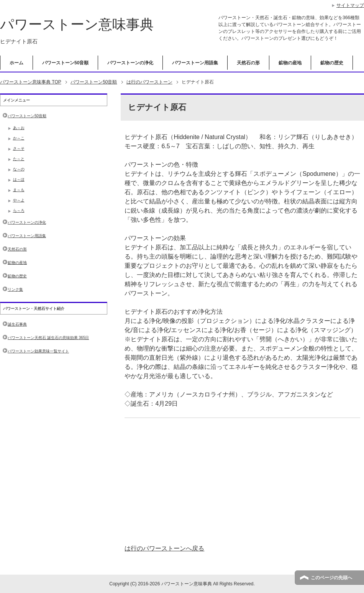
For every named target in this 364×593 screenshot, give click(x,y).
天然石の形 (248, 63)
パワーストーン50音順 (65, 63)
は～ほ (19, 179)
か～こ (19, 138)
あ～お (19, 128)
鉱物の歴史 (332, 63)
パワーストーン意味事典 (77, 24)
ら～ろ (19, 210)
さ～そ (19, 148)
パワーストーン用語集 (195, 63)
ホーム (16, 63)
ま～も (19, 190)
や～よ (19, 200)
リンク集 (15, 289)
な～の (19, 169)
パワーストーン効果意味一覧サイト (38, 351)
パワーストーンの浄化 (130, 63)
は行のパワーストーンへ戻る (164, 548)
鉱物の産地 (290, 63)
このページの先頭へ (331, 578)
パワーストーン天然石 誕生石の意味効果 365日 (48, 338)
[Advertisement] (242, 481)
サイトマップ (350, 5)
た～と (19, 159)
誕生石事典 (17, 324)
